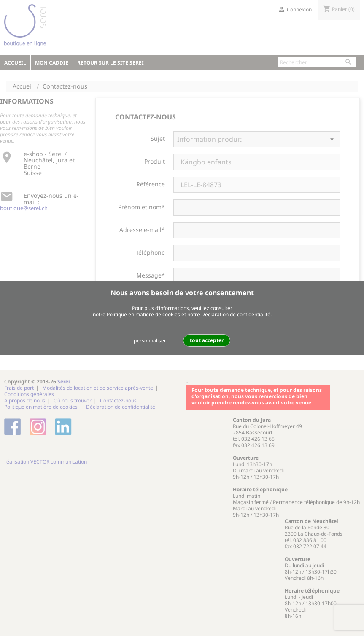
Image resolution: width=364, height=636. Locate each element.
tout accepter (207, 340)
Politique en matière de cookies (143, 314)
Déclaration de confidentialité (236, 314)
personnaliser (150, 341)
